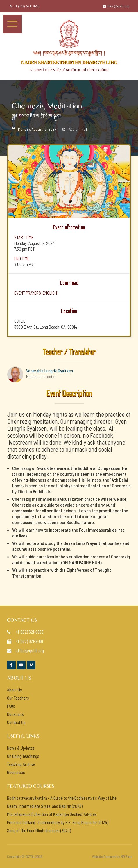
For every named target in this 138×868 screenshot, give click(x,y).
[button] (12, 24)
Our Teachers (18, 698)
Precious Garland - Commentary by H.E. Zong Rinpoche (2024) (58, 822)
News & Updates (21, 748)
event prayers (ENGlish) (36, 293)
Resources (16, 772)
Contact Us (16, 722)
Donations (15, 714)
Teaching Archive (21, 764)
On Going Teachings (23, 756)
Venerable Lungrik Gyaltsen (50, 371)
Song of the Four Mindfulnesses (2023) (39, 830)
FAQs (11, 706)
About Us (15, 690)
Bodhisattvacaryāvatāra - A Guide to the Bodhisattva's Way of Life (62, 798)
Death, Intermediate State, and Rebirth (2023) (45, 806)
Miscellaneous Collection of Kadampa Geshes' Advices (52, 814)
